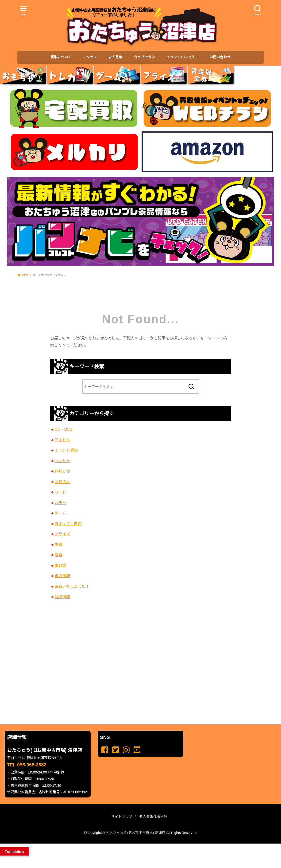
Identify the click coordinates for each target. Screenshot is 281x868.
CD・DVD (64, 429)
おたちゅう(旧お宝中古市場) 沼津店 (137, 833)
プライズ (62, 534)
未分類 (60, 565)
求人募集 (115, 57)
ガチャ (60, 503)
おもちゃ (62, 461)
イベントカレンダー (182, 57)
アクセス (90, 57)
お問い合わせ (220, 57)
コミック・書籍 (68, 524)
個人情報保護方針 (153, 817)
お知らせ (62, 471)
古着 (58, 544)
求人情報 (62, 576)
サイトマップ (122, 817)
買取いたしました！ (72, 586)
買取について (61, 57)
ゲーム (60, 513)
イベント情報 (66, 450)
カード (60, 492)
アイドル (62, 440)
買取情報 (62, 597)
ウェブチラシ (144, 57)
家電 (58, 555)
